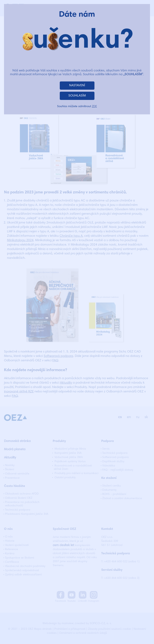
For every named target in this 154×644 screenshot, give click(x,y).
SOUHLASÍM (77, 96)
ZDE (94, 107)
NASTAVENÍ (77, 85)
